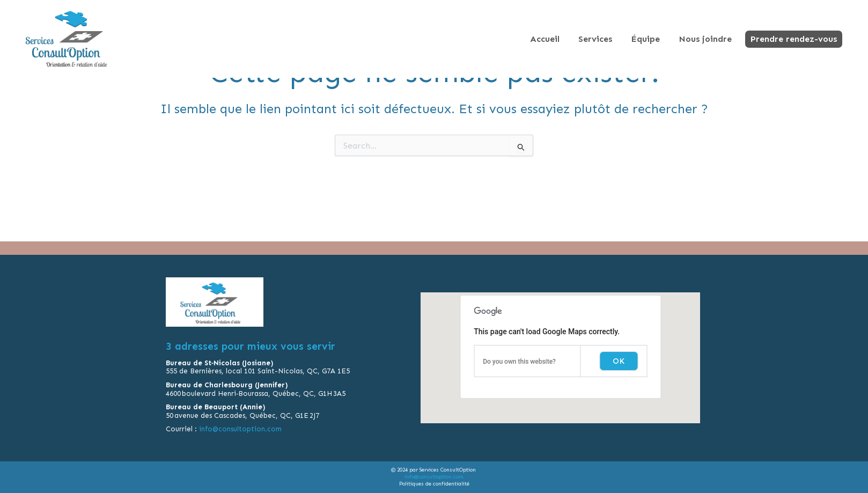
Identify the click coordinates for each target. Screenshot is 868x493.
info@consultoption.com (241, 431)
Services (595, 39)
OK (619, 363)
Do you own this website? (519, 364)
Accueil (545, 39)
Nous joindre (705, 39)
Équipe (645, 39)
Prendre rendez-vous (794, 39)
